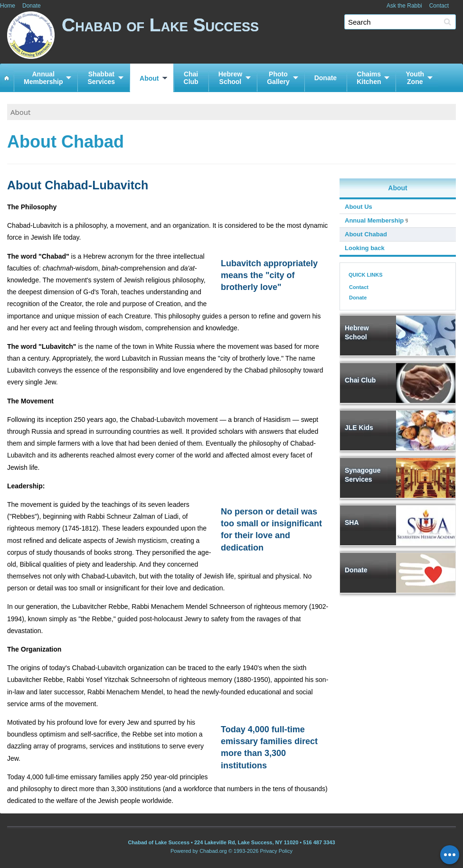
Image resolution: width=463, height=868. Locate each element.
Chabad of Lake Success (262, 37)
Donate (32, 6)
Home (8, 6)
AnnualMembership (43, 78)
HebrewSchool (231, 78)
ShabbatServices (101, 78)
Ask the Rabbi (404, 6)
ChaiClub (191, 78)
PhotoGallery (278, 78)
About (149, 78)
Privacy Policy (276, 851)
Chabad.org (213, 851)
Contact (439, 6)
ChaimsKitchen (369, 78)
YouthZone (415, 78)
